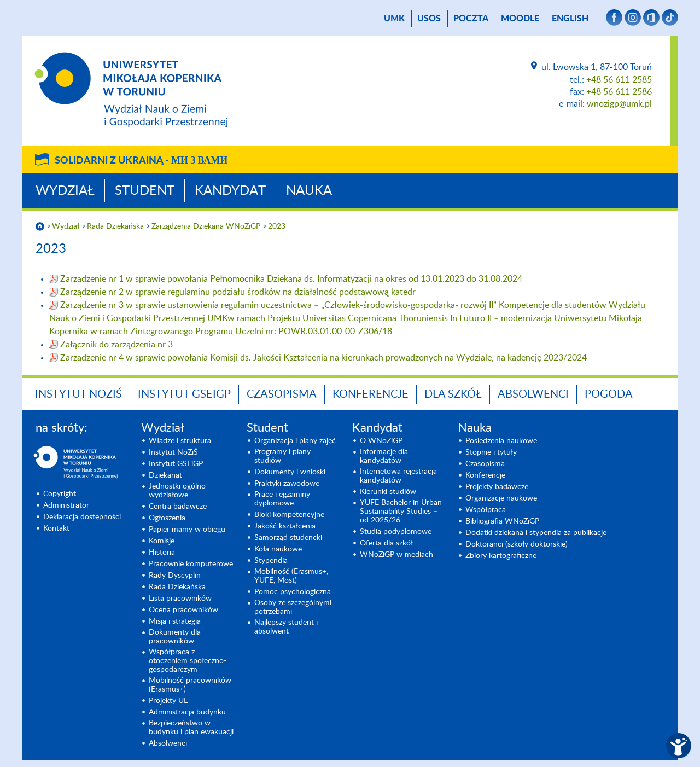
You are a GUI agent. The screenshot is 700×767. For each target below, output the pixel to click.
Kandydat (230, 191)
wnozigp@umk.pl (619, 104)
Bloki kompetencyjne (289, 515)
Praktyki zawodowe (287, 484)
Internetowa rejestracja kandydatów (398, 476)
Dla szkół (453, 394)
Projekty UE (168, 701)
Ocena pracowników (183, 610)
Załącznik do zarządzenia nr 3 (116, 345)
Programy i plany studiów (282, 456)
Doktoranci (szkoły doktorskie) (517, 544)
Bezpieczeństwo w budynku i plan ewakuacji (191, 728)
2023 (277, 226)
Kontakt (56, 528)
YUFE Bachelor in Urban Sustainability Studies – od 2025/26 (401, 512)
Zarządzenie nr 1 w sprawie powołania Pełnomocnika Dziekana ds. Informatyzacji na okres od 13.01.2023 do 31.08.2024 (291, 279)
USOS (429, 19)
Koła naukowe (278, 549)
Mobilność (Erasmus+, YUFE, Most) (291, 576)
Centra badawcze (178, 507)
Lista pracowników (180, 599)
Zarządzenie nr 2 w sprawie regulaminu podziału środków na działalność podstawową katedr (238, 292)
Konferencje (371, 394)
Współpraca (486, 510)
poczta (471, 19)
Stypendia (271, 561)
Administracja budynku (187, 712)
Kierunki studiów (388, 492)
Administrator (66, 505)
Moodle (520, 19)
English (570, 19)
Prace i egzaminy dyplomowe (282, 499)
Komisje (162, 541)
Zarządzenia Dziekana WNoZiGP (206, 226)
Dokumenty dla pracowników (175, 637)
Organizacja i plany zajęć (295, 441)
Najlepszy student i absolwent (286, 627)
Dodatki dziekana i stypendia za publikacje (536, 533)
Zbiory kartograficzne (501, 556)
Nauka (309, 191)
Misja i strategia (175, 621)
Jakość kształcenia (285, 526)
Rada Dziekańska (115, 226)
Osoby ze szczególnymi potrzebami (293, 607)
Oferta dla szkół (386, 543)
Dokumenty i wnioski (290, 472)
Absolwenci (533, 394)
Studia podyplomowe (396, 532)
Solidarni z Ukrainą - (141, 161)
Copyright (60, 494)
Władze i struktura (180, 441)
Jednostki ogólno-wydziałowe (179, 491)
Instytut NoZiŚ (78, 394)
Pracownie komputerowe (191, 564)
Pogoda (609, 394)
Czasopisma (282, 394)
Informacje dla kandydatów (384, 456)
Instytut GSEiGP (184, 394)
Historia (162, 553)
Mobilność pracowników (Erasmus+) (190, 685)
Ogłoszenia (167, 518)
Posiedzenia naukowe (501, 441)
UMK (394, 19)
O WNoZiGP (381, 441)
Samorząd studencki (288, 538)
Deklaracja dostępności (82, 517)
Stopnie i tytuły (491, 452)
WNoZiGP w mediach (396, 555)
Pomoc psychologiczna (293, 592)
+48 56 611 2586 (619, 92)
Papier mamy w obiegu (187, 530)
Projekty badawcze (497, 487)
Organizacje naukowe (501, 498)
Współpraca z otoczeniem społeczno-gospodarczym (188, 661)
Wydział (65, 191)
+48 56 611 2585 (619, 80)
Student (145, 191)
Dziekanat (165, 475)
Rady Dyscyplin (175, 576)
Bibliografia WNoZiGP (502, 521)
